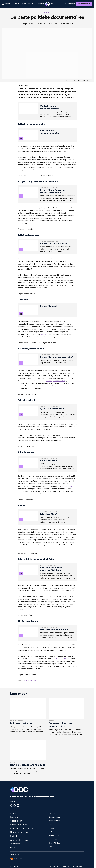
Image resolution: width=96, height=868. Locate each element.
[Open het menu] (6, 4)
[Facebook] (15, 805)
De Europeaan (68, 486)
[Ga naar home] (47, 4)
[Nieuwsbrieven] (84, 4)
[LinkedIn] (18, 805)
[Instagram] (11, 805)
